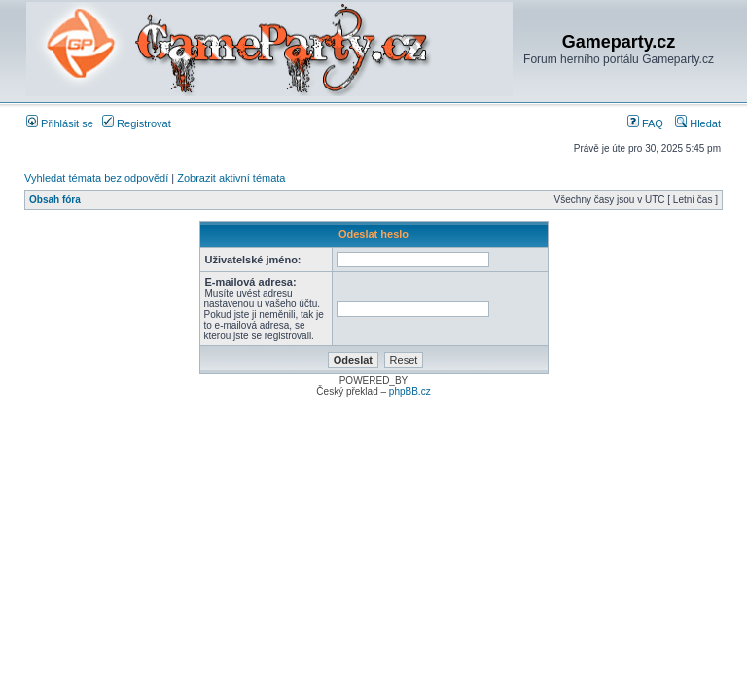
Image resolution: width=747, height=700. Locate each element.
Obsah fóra (55, 200)
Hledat (698, 123)
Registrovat (137, 123)
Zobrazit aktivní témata (231, 178)
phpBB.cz (410, 391)
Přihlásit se (60, 123)
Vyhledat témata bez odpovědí (96, 178)
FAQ (645, 123)
